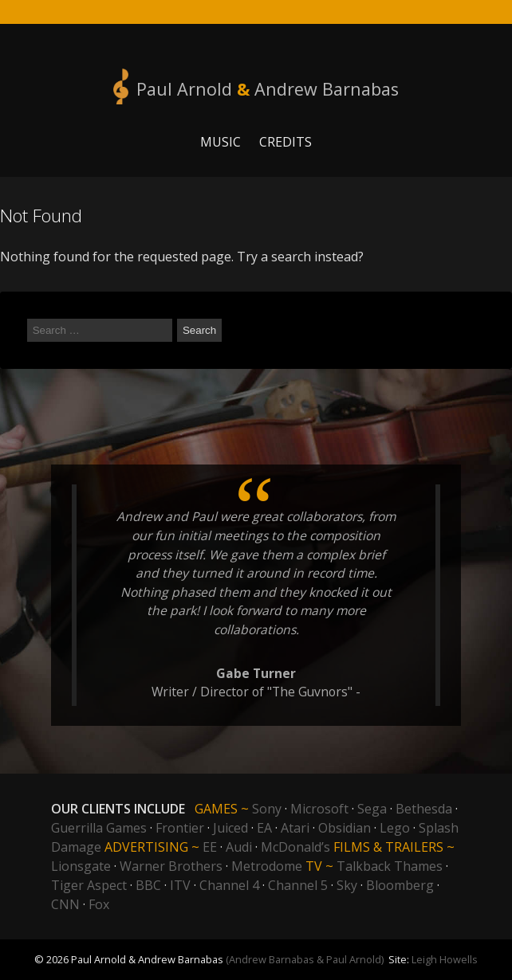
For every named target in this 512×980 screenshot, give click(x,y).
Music (221, 142)
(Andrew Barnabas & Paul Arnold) (305, 959)
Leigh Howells (445, 959)
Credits (286, 142)
